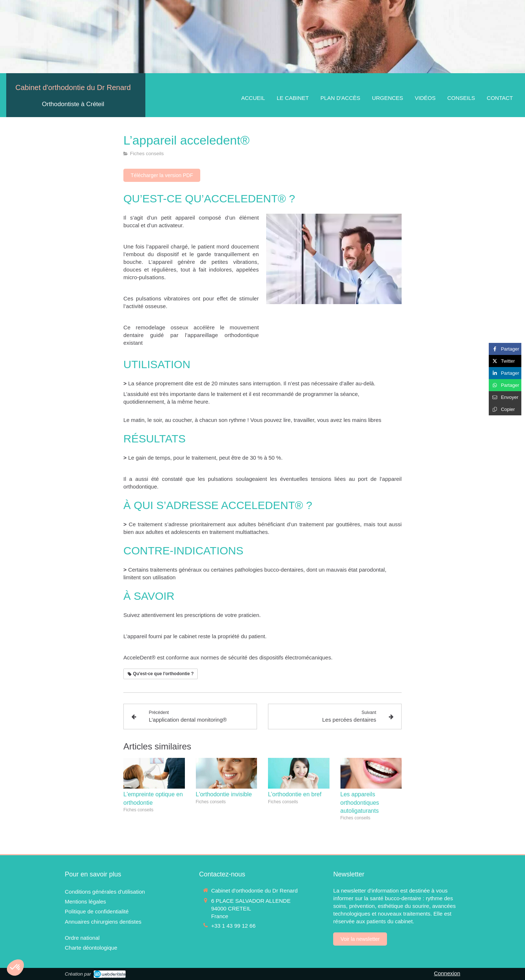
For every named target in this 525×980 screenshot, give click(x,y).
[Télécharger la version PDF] (162, 175)
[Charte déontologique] (91, 948)
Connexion (447, 973)
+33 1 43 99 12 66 (233, 926)
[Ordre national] (82, 938)
